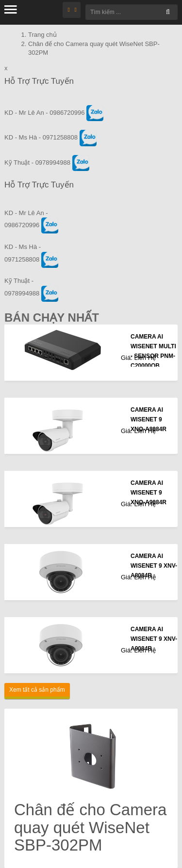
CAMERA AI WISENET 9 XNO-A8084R (149, 419)
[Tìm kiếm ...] (132, 12)
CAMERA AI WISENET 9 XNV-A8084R (154, 566)
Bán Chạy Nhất (52, 318)
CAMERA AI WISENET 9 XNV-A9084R (154, 639)
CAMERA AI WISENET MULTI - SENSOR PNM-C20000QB (153, 351)
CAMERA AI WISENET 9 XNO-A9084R (149, 493)
